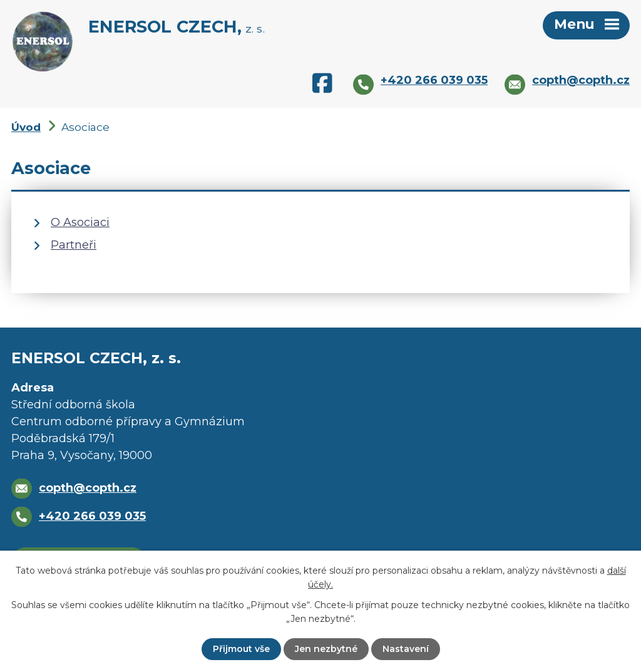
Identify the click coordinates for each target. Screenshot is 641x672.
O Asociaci (80, 222)
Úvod (26, 127)
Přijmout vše (241, 649)
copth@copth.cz (88, 488)
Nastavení (406, 649)
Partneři (74, 245)
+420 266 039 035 (92, 516)
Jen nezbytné (326, 649)
